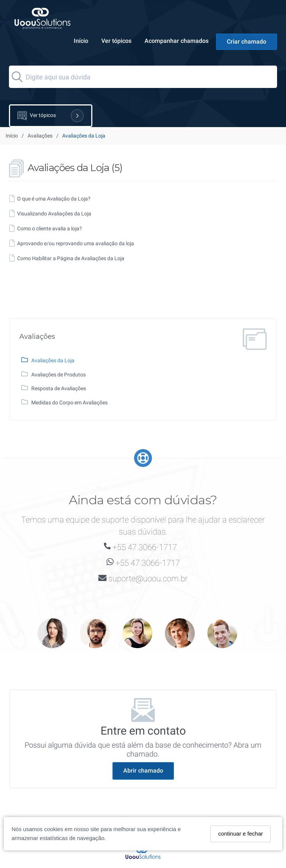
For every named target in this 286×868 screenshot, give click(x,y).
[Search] (143, 77)
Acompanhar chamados (177, 41)
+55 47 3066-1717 (145, 547)
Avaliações (40, 136)
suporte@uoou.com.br (148, 579)
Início (81, 41)
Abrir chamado (143, 771)
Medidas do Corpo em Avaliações (69, 403)
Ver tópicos (116, 41)
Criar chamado (247, 42)
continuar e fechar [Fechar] (241, 834)
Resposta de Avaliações (59, 388)
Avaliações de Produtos (58, 375)
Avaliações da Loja (53, 360)
